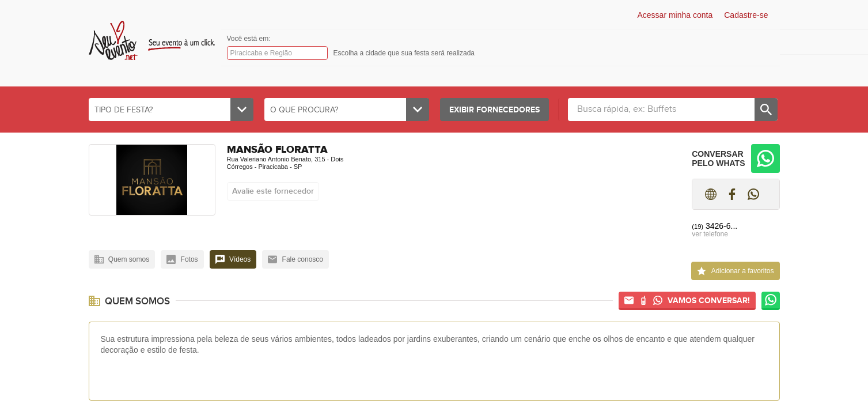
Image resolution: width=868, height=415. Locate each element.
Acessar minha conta (675, 15)
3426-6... (715, 226)
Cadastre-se (746, 15)
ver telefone (710, 234)
